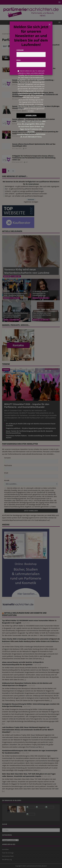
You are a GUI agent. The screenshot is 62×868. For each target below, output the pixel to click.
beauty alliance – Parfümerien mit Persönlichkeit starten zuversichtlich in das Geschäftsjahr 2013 (34, 120)
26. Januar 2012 (18, 162)
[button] (59, 2)
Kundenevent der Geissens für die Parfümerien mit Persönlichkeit (31, 58)
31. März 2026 (45, 298)
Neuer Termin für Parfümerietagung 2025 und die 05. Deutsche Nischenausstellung (29, 432)
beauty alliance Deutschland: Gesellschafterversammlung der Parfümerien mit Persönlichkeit (35, 133)
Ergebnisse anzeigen (31, 202)
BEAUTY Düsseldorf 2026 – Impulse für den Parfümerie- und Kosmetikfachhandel (27, 406)
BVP (27, 85)
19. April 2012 (18, 148)
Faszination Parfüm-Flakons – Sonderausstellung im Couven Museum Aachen (32, 437)
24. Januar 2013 (18, 124)
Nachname (8, 465)
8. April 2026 (16, 276)
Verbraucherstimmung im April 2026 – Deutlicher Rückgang (15, 294)
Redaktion (27, 49)
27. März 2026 (45, 320)
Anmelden (5, 849)
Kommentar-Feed (8, 856)
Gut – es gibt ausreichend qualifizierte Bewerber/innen (24, 189)
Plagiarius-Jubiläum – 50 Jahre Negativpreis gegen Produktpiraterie (31, 428)
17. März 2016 (18, 61)
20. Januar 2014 (18, 85)
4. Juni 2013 (17, 99)
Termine (6, 364)
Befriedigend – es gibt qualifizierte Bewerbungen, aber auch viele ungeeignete (32, 186)
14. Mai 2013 (18, 111)
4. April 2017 (17, 49)
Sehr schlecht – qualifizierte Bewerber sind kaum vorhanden (26, 194)
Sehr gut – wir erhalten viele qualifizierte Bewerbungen (24, 196)
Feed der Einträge (8, 853)
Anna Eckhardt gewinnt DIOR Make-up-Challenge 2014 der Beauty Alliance (34, 69)
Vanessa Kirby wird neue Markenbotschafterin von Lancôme (27, 271)
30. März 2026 (15, 320)
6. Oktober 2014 (18, 73)
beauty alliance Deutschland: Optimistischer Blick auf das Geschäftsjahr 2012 (34, 145)
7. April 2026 (15, 298)
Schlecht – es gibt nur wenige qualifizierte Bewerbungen (24, 191)
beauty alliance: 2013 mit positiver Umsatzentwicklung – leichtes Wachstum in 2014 (33, 81)
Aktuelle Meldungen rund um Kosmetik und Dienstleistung (24, 614)
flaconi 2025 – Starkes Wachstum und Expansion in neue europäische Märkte (16, 315)
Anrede (7, 480)
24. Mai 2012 (18, 136)
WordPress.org (7, 860)
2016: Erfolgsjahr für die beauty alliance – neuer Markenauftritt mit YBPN (36, 46)
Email (6, 473)
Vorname (7, 458)
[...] (5, 420)
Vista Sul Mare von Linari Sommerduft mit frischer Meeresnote (42, 315)
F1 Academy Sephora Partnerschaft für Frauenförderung (40, 293)
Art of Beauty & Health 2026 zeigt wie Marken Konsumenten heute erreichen (31, 425)
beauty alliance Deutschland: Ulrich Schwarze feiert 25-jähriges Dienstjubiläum (36, 107)
